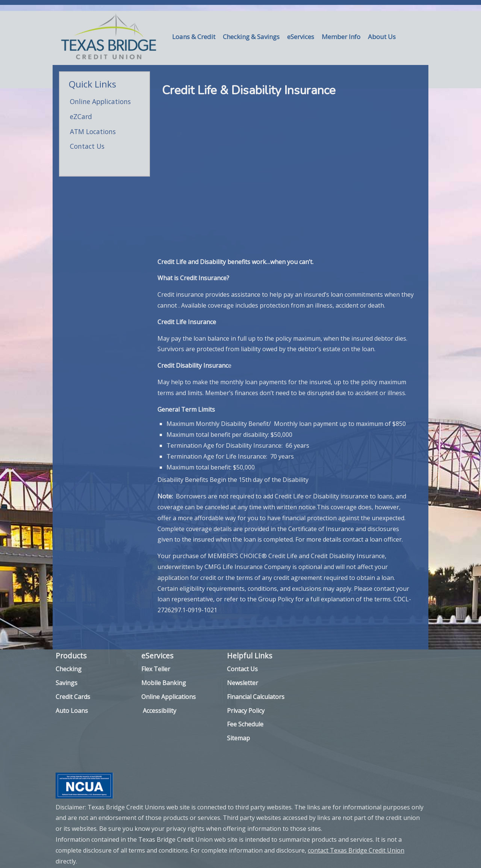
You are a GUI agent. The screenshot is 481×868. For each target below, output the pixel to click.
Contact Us (87, 146)
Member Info (341, 37)
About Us (382, 37)
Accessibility (160, 711)
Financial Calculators (256, 697)
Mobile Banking (164, 683)
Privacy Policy (246, 711)
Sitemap (238, 738)
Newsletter (243, 683)
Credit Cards (73, 697)
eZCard (81, 116)
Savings (67, 683)
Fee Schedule (245, 724)
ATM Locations (93, 131)
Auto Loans (72, 711)
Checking (69, 669)
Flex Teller (156, 669)
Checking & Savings (251, 37)
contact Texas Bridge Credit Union (356, 850)
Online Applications (100, 101)
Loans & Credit (194, 37)
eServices (301, 37)
